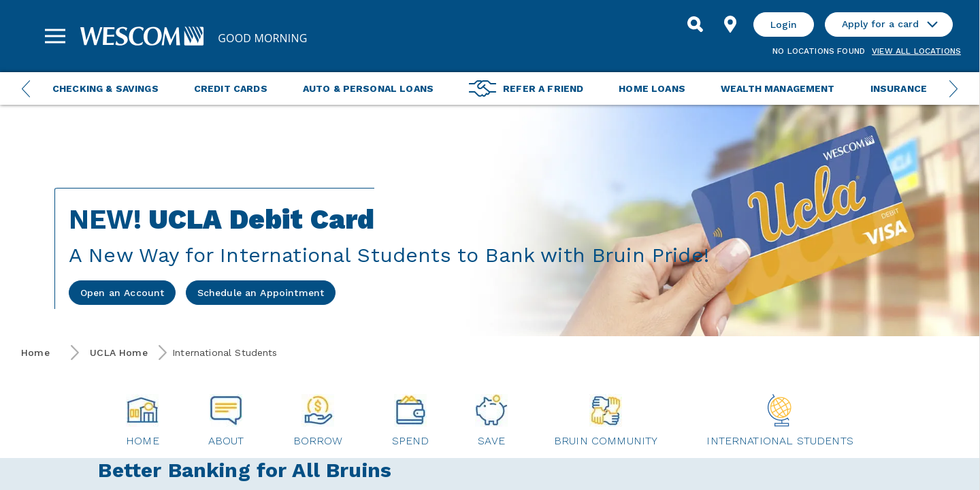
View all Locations (916, 51)
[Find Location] (730, 24)
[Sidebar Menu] (55, 36)
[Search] (695, 24)
